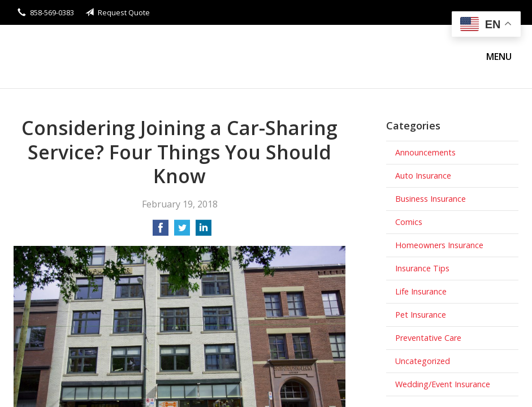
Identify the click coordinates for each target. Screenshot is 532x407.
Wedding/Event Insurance (443, 384)
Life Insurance (421, 291)
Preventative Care (428, 338)
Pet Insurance (421, 315)
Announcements (425, 152)
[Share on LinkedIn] (204, 231)
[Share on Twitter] (182, 231)
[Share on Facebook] (161, 231)
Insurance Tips (422, 268)
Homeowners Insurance (439, 245)
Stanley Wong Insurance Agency (113, 57)
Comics (409, 222)
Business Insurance (431, 199)
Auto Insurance (423, 176)
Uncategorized (423, 361)
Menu (499, 57)
